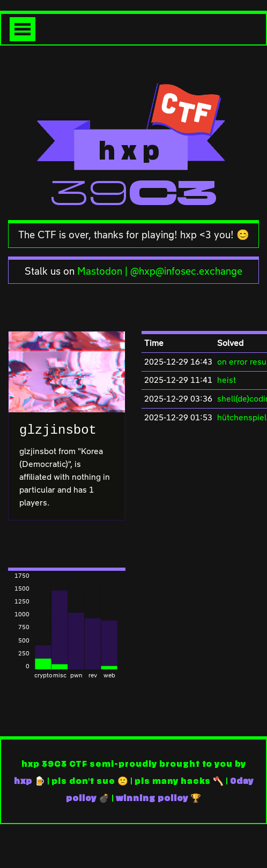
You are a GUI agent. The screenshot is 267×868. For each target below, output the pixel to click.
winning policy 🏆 (158, 798)
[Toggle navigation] (23, 29)
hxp (23, 781)
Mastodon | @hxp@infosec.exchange (160, 271)
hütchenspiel (242, 417)
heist (227, 380)
